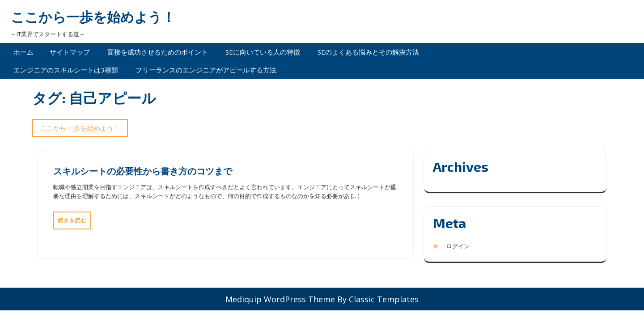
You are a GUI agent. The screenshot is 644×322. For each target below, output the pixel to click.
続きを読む (72, 220)
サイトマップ (70, 52)
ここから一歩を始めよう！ (93, 17)
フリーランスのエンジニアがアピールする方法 (206, 70)
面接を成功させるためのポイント (158, 52)
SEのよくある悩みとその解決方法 (368, 52)
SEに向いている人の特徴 (263, 52)
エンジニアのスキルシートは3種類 (66, 70)
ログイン (458, 246)
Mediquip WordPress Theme (281, 299)
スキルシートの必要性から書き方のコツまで (143, 171)
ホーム (23, 52)
